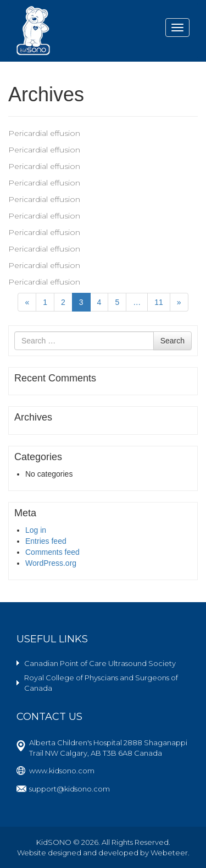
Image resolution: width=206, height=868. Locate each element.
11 (159, 302)
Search (172, 341)
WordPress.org (51, 563)
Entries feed (46, 541)
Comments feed (52, 552)
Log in (36, 530)
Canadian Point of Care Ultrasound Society (100, 663)
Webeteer (169, 853)
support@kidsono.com (69, 789)
